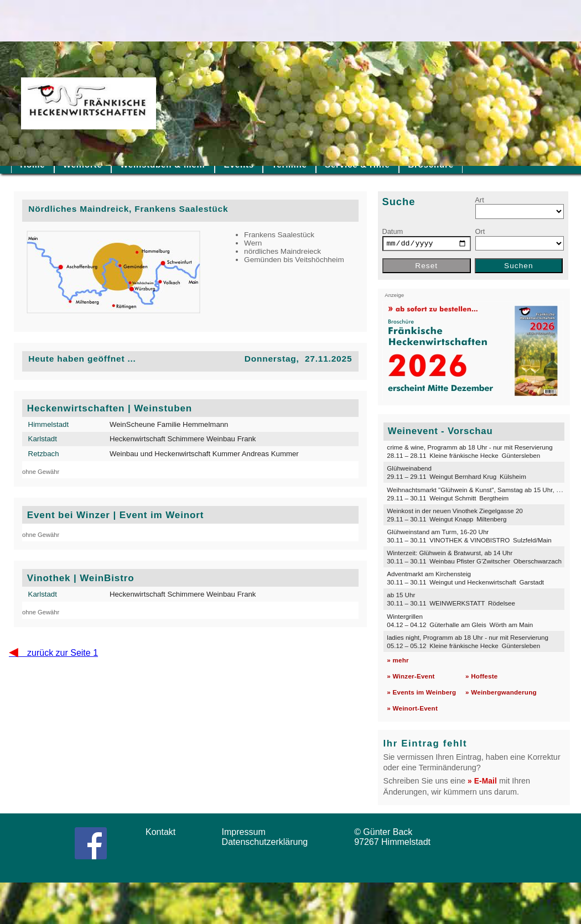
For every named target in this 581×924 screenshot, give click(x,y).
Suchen (519, 266)
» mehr (398, 660)
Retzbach (44, 454)
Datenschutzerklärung (268, 842)
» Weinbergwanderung (501, 692)
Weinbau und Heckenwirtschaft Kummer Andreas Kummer (204, 454)
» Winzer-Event (411, 676)
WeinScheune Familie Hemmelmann (169, 424)
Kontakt (164, 832)
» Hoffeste (481, 676)
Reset (426, 266)
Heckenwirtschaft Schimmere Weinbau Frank (183, 439)
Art (479, 200)
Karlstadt (43, 439)
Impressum (247, 832)
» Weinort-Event (412, 708)
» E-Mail (482, 781)
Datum (393, 231)
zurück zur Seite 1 (53, 653)
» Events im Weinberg (421, 692)
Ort (480, 231)
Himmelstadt (49, 424)
